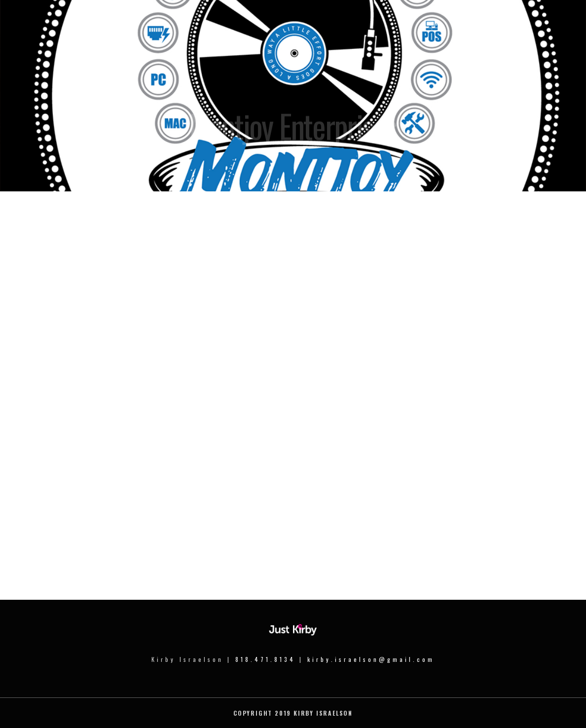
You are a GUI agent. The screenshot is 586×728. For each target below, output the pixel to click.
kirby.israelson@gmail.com (371, 659)
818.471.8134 (265, 659)
